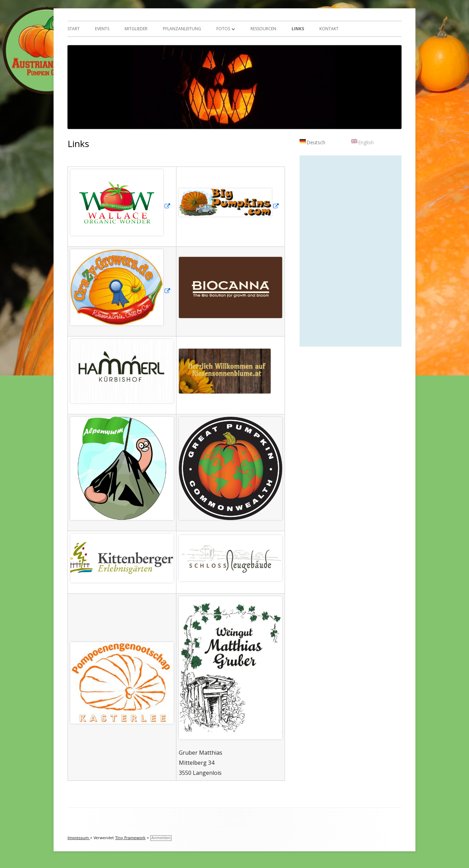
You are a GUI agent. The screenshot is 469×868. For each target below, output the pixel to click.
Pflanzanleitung (182, 29)
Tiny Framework (130, 838)
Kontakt (329, 29)
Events (102, 29)
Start (74, 29)
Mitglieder (136, 29)
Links (298, 29)
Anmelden (161, 838)
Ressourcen (263, 29)
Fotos (223, 29)
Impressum (79, 838)
